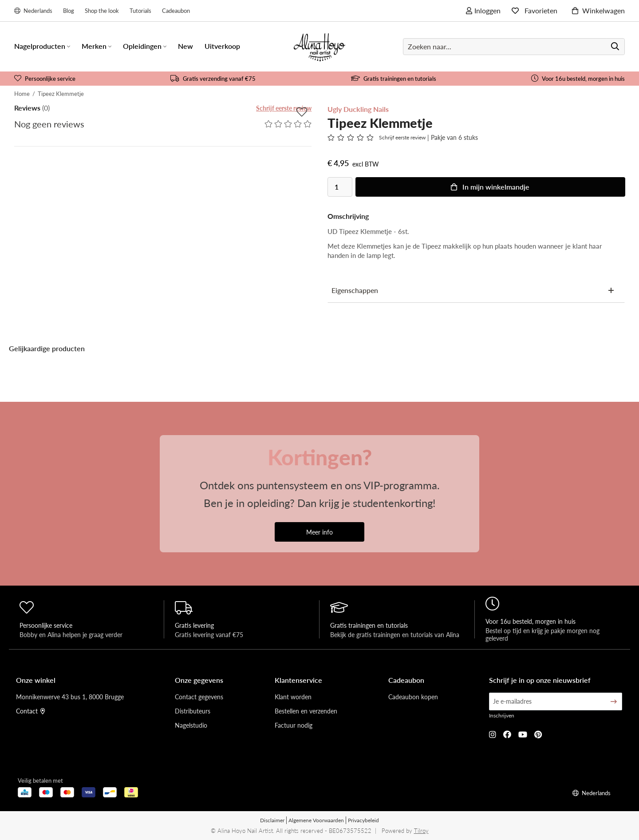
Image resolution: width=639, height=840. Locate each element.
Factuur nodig (294, 725)
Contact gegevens (199, 697)
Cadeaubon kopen (413, 697)
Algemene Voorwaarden (316, 820)
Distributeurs (193, 711)
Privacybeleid (363, 820)
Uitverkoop (222, 46)
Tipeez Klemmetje (61, 93)
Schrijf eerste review (284, 108)
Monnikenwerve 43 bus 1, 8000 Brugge (70, 697)
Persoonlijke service (45, 78)
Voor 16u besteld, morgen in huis (578, 78)
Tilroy (421, 830)
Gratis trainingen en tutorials (394, 78)
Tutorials (140, 10)
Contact (31, 711)
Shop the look (102, 10)
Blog (69, 10)
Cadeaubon (176, 10)
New (185, 46)
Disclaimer (272, 820)
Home (22, 93)
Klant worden (293, 697)
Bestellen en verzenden (306, 711)
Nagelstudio (191, 725)
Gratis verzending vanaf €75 (213, 78)
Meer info (319, 532)
